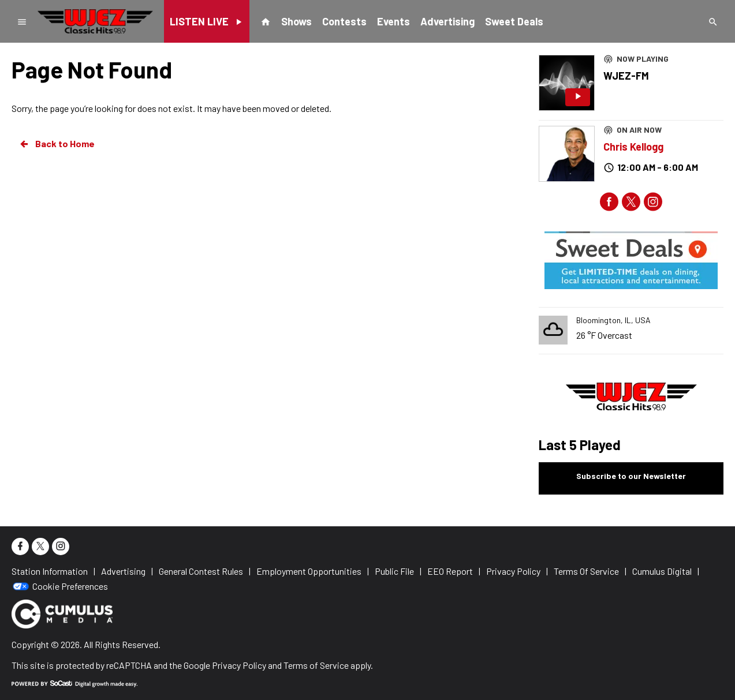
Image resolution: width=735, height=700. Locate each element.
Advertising (447, 21)
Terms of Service (316, 665)
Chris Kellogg (633, 147)
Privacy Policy (239, 665)
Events (393, 21)
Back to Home (57, 144)
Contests (344, 21)
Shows (296, 21)
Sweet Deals (514, 21)
